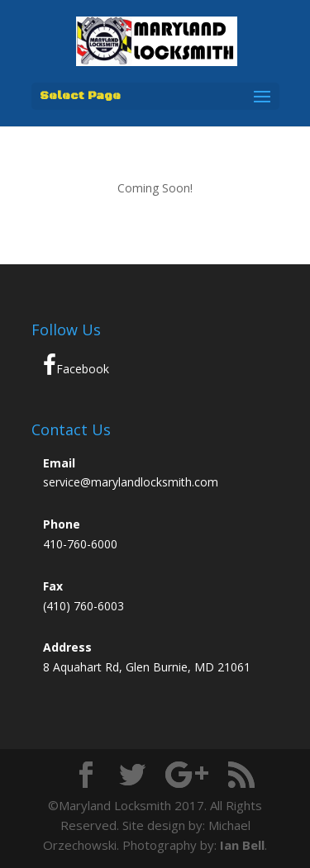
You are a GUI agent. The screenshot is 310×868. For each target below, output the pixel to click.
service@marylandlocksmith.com (131, 482)
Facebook (76, 365)
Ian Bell (242, 845)
